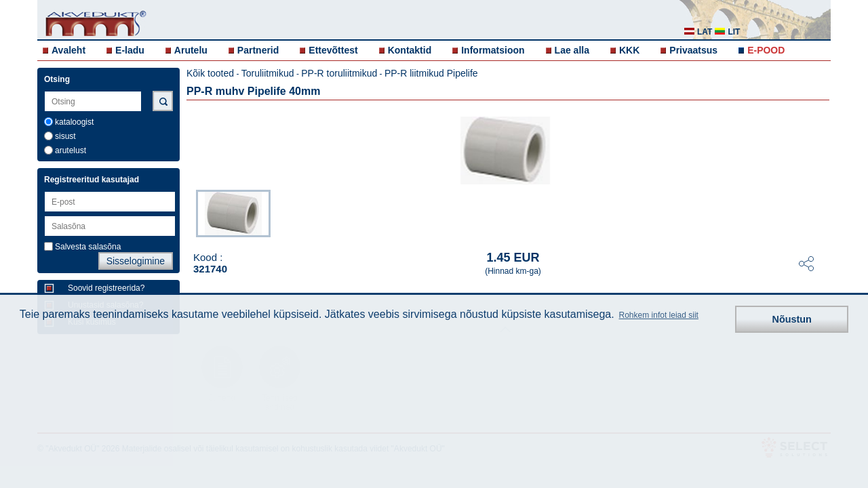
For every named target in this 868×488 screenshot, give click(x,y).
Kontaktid (410, 50)
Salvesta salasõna (88, 247)
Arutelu (191, 50)
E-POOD (766, 50)
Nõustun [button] (792, 319)
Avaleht (68, 50)
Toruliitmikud (268, 73)
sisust (65, 136)
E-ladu (130, 50)
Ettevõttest (333, 50)
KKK (629, 50)
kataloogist (74, 122)
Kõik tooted (210, 73)
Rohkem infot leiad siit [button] (659, 315)
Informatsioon (493, 50)
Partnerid (258, 50)
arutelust (71, 150)
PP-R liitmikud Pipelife (431, 73)
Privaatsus (693, 50)
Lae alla (572, 50)
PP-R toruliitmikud (339, 73)
